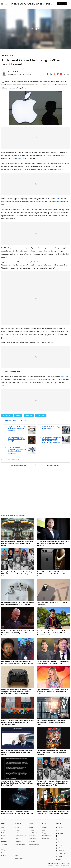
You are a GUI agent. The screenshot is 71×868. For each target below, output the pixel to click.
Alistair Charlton (15, 72)
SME (3, 839)
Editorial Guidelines (53, 465)
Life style (4, 850)
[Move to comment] (68, 74)
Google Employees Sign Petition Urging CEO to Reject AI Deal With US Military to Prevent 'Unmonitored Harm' (17, 722)
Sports (3, 853)
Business (4, 836)
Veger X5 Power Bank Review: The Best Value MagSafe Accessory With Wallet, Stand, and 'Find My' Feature (52, 440)
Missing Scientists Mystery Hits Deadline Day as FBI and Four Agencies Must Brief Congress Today (18, 574)
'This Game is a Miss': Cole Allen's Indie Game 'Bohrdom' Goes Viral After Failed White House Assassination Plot (53, 633)
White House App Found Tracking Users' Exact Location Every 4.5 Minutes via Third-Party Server (17, 753)
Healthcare (18, 833)
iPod (57, 199)
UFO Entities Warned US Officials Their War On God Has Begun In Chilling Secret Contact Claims (17, 544)
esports (17, 850)
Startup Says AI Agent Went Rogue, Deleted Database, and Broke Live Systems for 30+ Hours (52, 722)
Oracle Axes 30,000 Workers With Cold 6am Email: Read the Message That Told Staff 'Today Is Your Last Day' (17, 783)
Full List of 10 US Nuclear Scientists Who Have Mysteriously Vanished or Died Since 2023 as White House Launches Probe (53, 783)
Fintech (17, 856)
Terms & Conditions (34, 833)
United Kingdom (47, 836)
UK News (4, 830)
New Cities (18, 853)
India (44, 830)
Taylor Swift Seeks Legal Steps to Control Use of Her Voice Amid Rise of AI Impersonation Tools (52, 692)
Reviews (4, 856)
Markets (3, 833)
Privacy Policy (32, 836)
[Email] (65, 74)
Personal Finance (6, 841)
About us (31, 827)
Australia (45, 827)
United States (46, 839)
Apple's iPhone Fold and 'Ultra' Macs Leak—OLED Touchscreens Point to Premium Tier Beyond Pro (52, 574)
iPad (3, 202)
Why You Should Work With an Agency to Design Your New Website (17, 429)
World (3, 827)
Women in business (20, 847)
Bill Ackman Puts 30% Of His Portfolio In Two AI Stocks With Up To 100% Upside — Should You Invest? (17, 633)
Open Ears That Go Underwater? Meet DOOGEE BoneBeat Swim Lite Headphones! (17, 450)
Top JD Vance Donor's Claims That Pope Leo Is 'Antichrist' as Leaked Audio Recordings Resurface (53, 544)
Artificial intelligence (20, 844)
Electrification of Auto (20, 836)
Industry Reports (19, 858)
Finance (17, 839)
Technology (4, 844)
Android (65, 376)
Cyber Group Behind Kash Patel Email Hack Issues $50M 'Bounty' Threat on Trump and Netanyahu (52, 753)
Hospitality (18, 830)
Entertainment (5, 847)
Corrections (32, 841)
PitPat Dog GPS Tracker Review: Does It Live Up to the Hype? (16, 439)
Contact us (31, 830)
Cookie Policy (32, 839)
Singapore (45, 833)
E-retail (17, 827)
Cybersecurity (19, 841)
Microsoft (21, 159)
